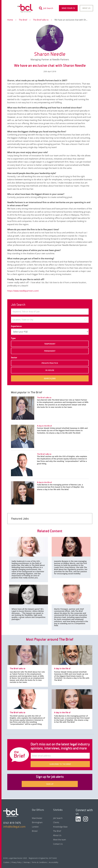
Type (13, 338)
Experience (16, 326)
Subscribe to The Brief (60, 764)
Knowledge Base (60, 827)
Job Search (58, 818)
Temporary (50, 344)
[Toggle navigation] (10, 8)
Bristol (35, 831)
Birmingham (37, 822)
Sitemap (27, 862)
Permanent (50, 351)
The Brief (23, 20)
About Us (57, 835)
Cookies (6, 862)
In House (50, 370)
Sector (14, 358)
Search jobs (50, 378)
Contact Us (58, 844)
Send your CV (68, 8)
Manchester (37, 818)
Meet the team (60, 840)
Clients (56, 822)
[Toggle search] (47, 8)
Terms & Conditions (39, 862)
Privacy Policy (16, 862)
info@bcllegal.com (14, 827)
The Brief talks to (41, 20)
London (35, 827)
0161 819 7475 (12, 823)
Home (10, 20)
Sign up (50, 784)
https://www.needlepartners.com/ (23, 291)
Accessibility (54, 862)
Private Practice (50, 363)
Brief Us (86, 8)
